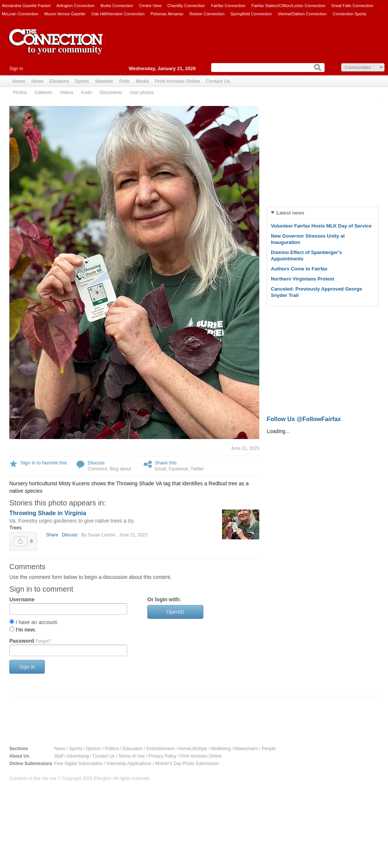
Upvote (21, 541)
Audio (86, 93)
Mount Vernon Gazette (65, 14)
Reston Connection (207, 14)
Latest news (290, 213)
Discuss (96, 463)
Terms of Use (132, 756)
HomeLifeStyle (193, 749)
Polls (124, 81)
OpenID (175, 612)
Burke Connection (117, 6)
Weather (104, 81)
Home (19, 81)
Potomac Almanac (167, 14)
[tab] (323, 213)
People (268, 749)
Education (133, 749)
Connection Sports (350, 14)
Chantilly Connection (186, 6)
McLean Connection (20, 14)
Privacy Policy (162, 756)
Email (160, 469)
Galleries (43, 93)
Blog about (120, 469)
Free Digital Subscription (79, 764)
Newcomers (246, 749)
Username (22, 599)
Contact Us (218, 81)
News (37, 81)
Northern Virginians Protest (303, 279)
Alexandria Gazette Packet (26, 6)
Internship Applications (129, 764)
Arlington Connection (75, 6)
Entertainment (161, 749)
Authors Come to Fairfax (299, 269)
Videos (66, 93)
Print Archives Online (177, 81)
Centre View (150, 6)
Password (30, 641)
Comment (97, 469)
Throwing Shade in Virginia (48, 513)
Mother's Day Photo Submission (187, 764)
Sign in (16, 69)
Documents (111, 93)
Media (142, 81)
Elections (59, 81)
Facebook (179, 469)
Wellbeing (220, 749)
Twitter (197, 469)
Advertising (78, 756)
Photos (20, 93)
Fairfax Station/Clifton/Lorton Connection (288, 6)
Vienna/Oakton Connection (302, 14)
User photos (142, 93)
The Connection (56, 47)
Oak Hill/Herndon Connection (118, 14)
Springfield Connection (251, 14)
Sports (82, 81)
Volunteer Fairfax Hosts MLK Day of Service (321, 226)
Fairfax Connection (228, 6)
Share (52, 535)
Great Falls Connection (352, 6)
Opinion (93, 749)
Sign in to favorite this (44, 463)
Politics (112, 749)
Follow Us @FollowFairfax (304, 419)
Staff (59, 756)
